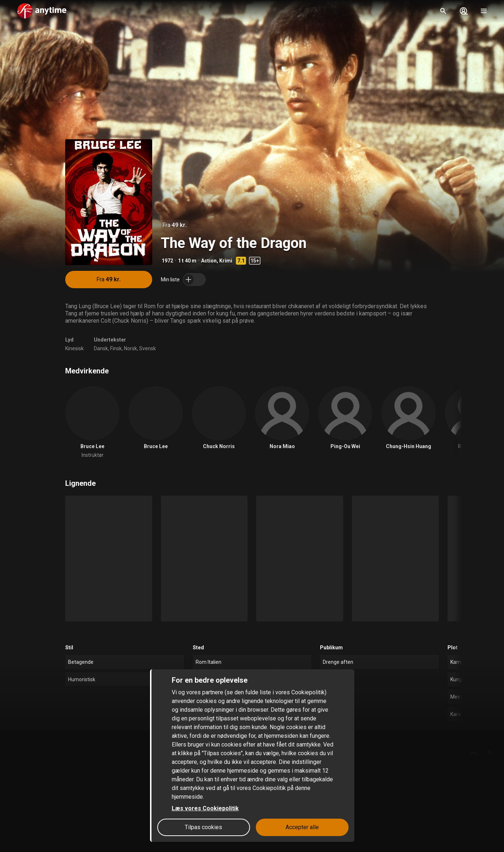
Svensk (147, 348)
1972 (167, 261)
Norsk (130, 348)
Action (209, 261)
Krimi (226, 261)
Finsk (116, 348)
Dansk (101, 348)
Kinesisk (74, 348)
